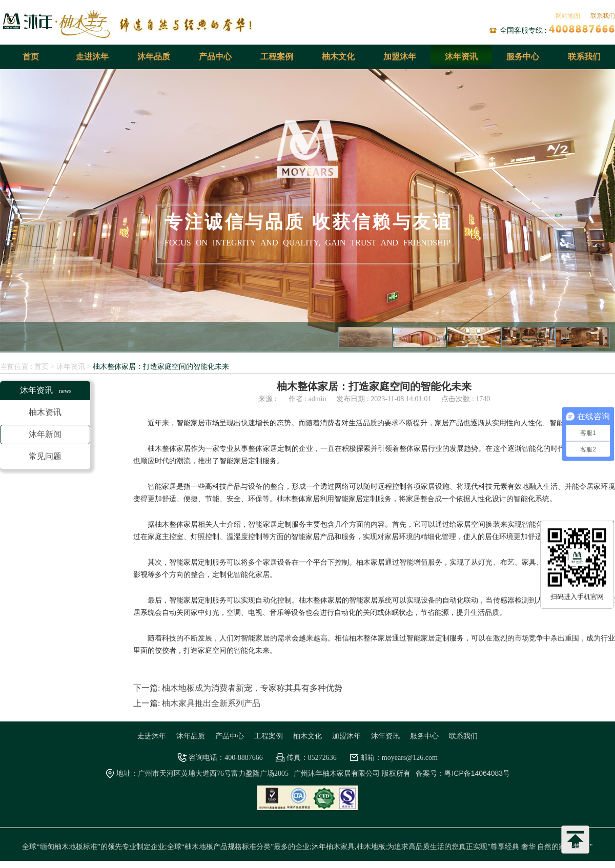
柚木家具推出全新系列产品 (211, 703)
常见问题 (45, 456)
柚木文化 (338, 57)
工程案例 (277, 57)
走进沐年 (92, 57)
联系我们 (603, 16)
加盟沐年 (400, 57)
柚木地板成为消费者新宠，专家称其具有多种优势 (252, 688)
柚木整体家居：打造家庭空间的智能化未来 (161, 366)
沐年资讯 (461, 57)
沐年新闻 (45, 434)
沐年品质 (154, 57)
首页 (31, 57)
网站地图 (568, 16)
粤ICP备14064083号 (477, 773)
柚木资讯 (45, 412)
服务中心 (523, 57)
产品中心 (215, 57)
